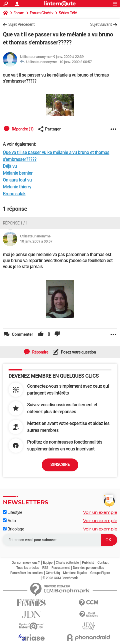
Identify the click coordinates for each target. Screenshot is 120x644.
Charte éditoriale (67, 563)
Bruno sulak (14, 194)
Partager (49, 129)
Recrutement (61, 568)
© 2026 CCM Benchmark (60, 578)
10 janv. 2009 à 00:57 (76, 62)
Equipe (48, 563)
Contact (103, 563)
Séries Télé (68, 13)
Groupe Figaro (100, 573)
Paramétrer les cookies (26, 573)
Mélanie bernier (18, 173)
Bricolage (13, 529)
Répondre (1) (22, 129)
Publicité (88, 563)
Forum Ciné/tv (42, 13)
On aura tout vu (17, 180)
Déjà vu (10, 166)
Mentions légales (75, 573)
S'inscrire (60, 465)
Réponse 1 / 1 (15, 223)
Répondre (40, 352)
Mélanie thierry (17, 187)
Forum (19, 13)
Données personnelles (88, 568)
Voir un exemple (100, 512)
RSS (45, 568)
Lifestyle (13, 512)
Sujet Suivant (101, 24)
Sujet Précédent (21, 24)
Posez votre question (78, 352)
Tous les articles (28, 568)
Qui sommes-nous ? (25, 563)
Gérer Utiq (53, 573)
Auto (9, 521)
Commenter (22, 334)
